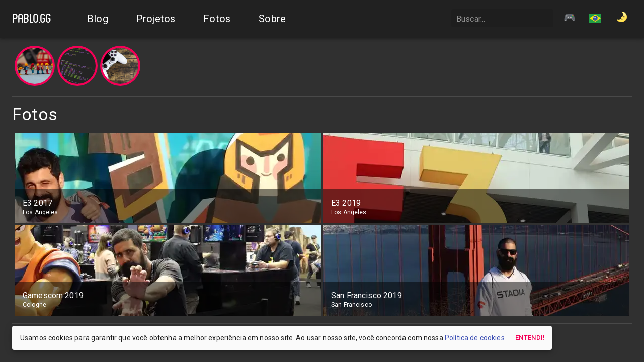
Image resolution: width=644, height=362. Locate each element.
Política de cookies (475, 338)
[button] (595, 19)
